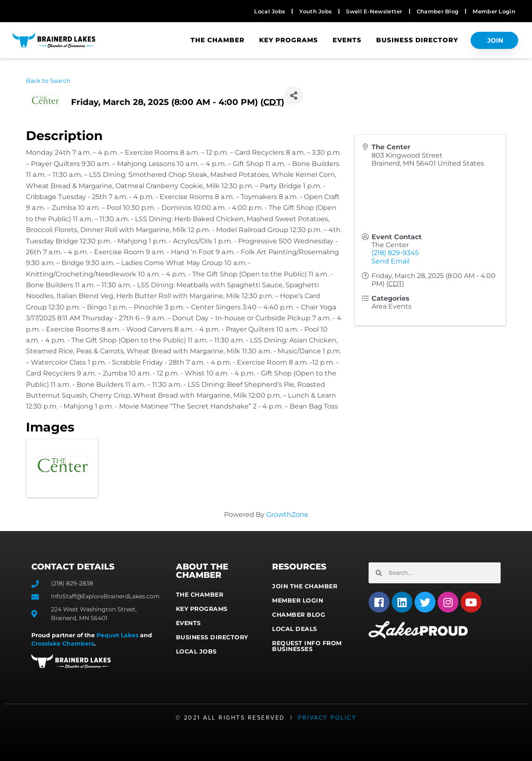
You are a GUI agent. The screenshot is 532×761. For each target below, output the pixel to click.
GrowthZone (287, 515)
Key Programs (289, 40)
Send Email (391, 261)
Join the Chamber (305, 586)
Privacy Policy (327, 718)
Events (347, 40)
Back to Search (48, 81)
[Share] (294, 96)
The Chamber (218, 40)
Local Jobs (196, 651)
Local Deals (295, 629)
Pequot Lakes (117, 635)
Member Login (298, 600)
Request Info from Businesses (307, 646)
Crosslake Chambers (63, 644)
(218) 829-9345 (395, 253)
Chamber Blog (299, 615)
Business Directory (417, 40)
